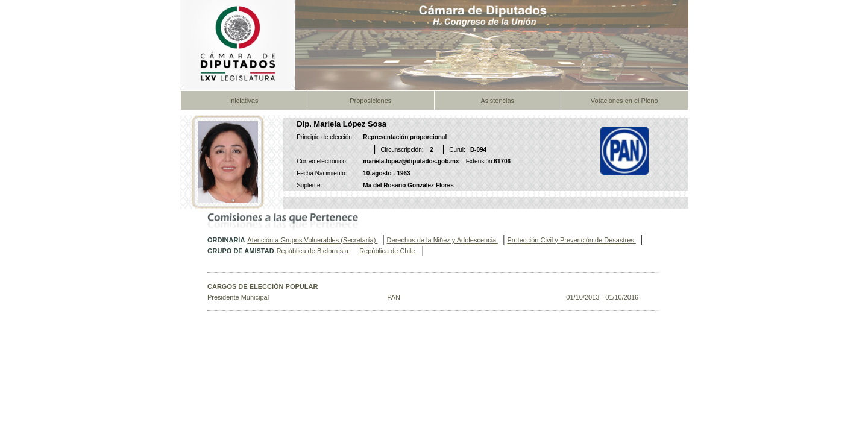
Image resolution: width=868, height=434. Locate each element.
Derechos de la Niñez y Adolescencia (443, 240)
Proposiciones (370, 101)
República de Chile (388, 251)
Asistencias (497, 101)
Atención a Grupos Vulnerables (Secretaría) (312, 240)
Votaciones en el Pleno (624, 101)
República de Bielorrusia (313, 251)
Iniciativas (244, 101)
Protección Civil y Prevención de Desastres (571, 240)
